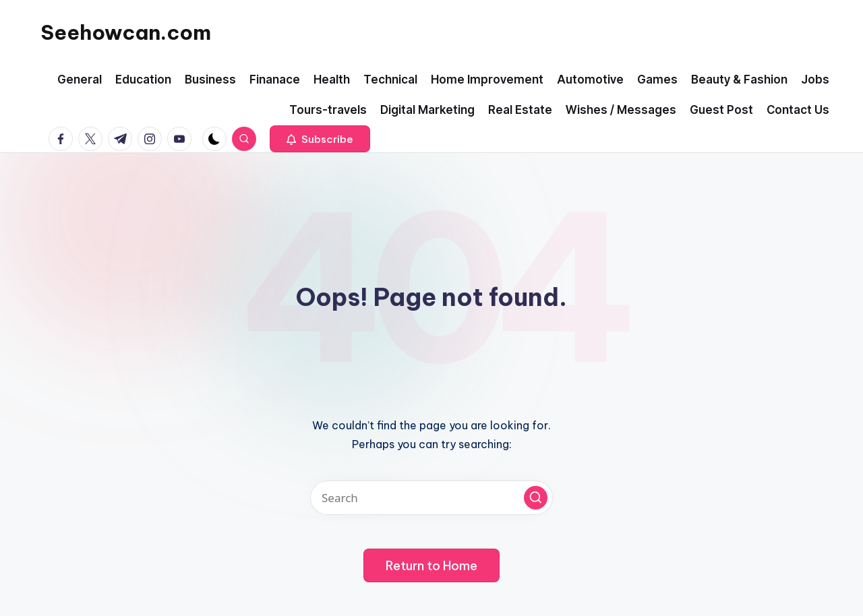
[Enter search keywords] (431, 498)
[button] (320, 139)
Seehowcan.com (126, 32)
